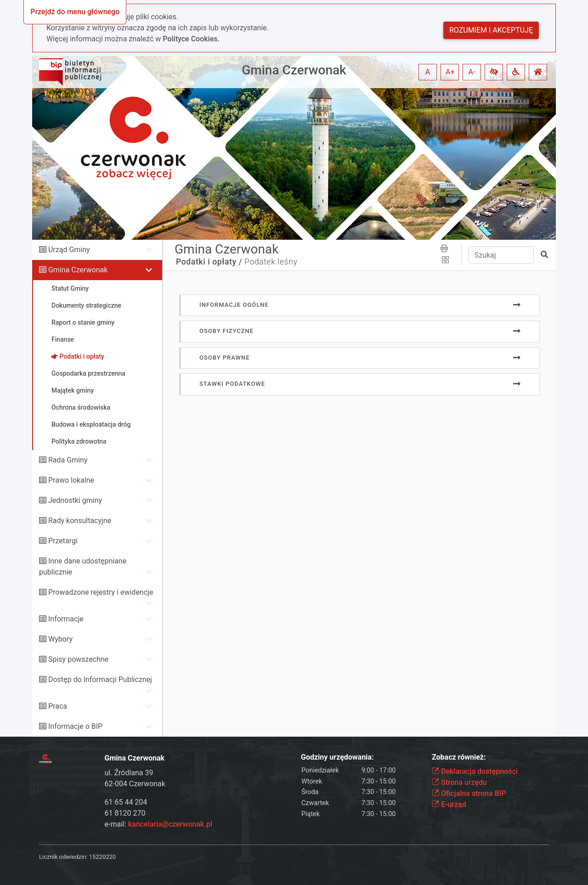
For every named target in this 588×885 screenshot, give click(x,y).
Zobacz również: (459, 757)
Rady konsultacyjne (80, 521)
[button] (494, 72)
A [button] (428, 72)
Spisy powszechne (78, 659)
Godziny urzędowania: (337, 757)
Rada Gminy (68, 460)
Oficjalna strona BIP (469, 793)
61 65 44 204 (126, 802)
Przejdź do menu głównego (75, 12)
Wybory (60, 639)
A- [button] (472, 72)
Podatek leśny (271, 262)
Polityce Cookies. (191, 39)
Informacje (66, 619)
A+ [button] (450, 72)
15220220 (102, 857)
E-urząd (449, 804)
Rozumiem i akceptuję (491, 30)
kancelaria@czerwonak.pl (170, 824)
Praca (58, 706)
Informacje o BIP (75, 726)
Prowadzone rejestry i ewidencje (101, 592)
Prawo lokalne (71, 480)
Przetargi (63, 541)
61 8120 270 (125, 813)
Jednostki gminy (75, 500)
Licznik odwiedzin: (63, 857)
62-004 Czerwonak (135, 784)
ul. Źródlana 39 (129, 773)
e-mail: (158, 824)
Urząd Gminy (69, 250)
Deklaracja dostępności (475, 771)
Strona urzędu (459, 782)
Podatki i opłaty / (209, 262)
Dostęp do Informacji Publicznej (100, 679)
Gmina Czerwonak (294, 70)
